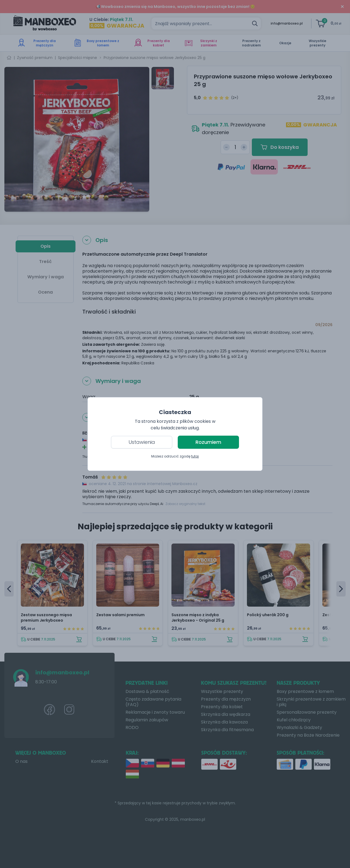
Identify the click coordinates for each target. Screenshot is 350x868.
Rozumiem (208, 442)
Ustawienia (142, 442)
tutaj (195, 456)
